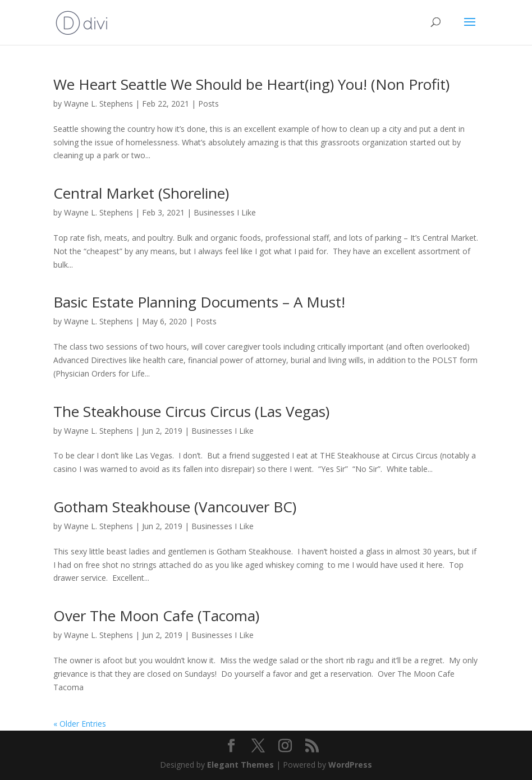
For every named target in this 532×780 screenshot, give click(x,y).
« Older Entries (80, 724)
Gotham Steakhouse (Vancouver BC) (175, 507)
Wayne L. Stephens (98, 104)
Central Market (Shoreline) (141, 193)
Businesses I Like (225, 212)
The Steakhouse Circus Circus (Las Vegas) (191, 411)
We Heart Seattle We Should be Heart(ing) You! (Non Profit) (251, 84)
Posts (208, 104)
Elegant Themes (240, 765)
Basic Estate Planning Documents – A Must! (199, 302)
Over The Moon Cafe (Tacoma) (156, 616)
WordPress (350, 765)
